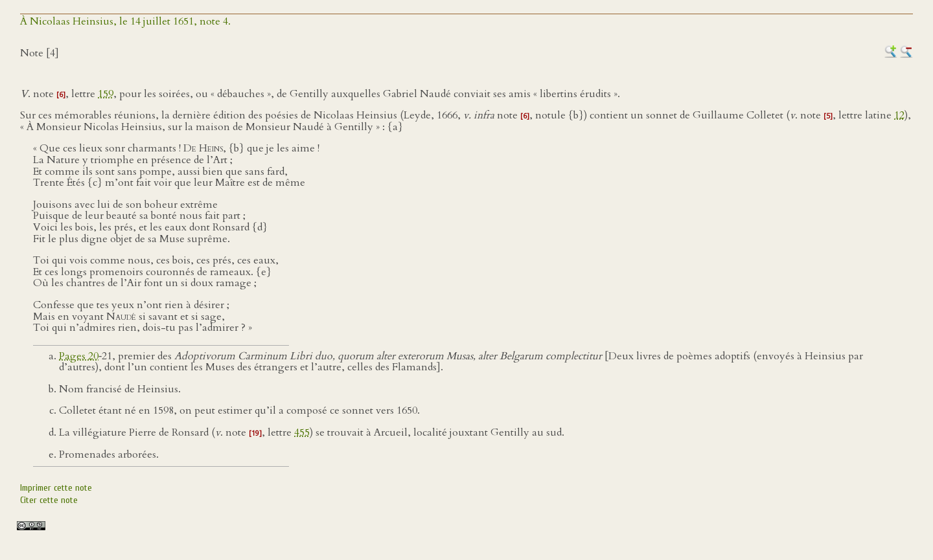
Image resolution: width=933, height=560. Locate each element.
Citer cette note (49, 500)
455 (302, 432)
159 (106, 94)
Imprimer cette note (56, 488)
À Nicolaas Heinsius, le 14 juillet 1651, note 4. (125, 21)
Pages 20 (79, 356)
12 (899, 115)
